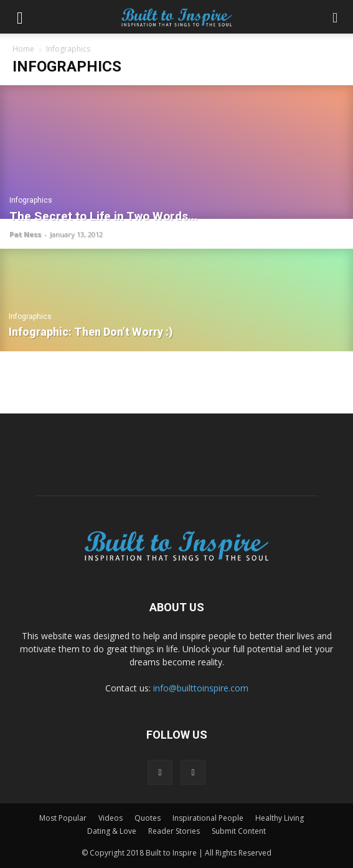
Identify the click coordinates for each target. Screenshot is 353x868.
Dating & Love (112, 831)
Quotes (148, 818)
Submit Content (239, 831)
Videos (111, 818)
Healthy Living (280, 818)
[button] (20, 17)
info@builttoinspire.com (201, 688)
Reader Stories (174, 831)
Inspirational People (208, 818)
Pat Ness (25, 234)
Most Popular (63, 818)
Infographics (31, 200)
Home (23, 49)
